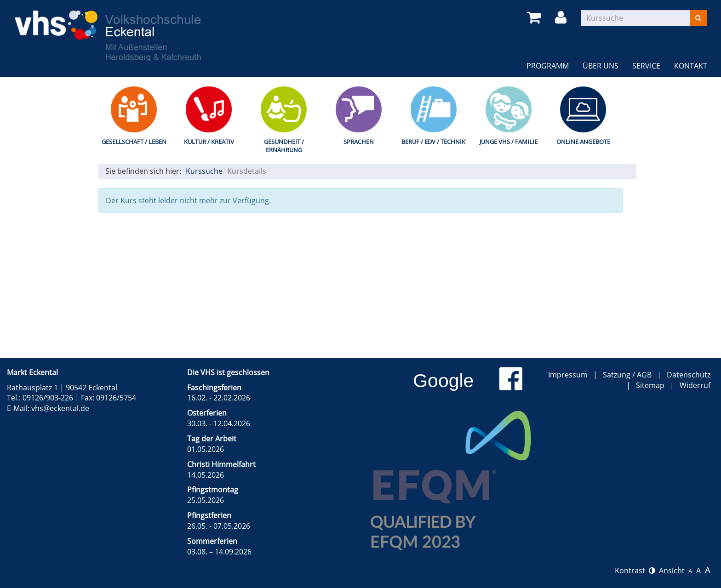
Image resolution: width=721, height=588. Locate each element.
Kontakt (691, 66)
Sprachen (359, 142)
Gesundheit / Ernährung (284, 146)
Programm (548, 66)
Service (646, 66)
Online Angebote (583, 142)
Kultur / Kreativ (209, 142)
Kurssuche (204, 171)
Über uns (601, 66)
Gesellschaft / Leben (134, 142)
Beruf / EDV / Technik (433, 142)
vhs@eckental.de (60, 408)
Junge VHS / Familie (509, 142)
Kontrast (635, 571)
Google (443, 381)
